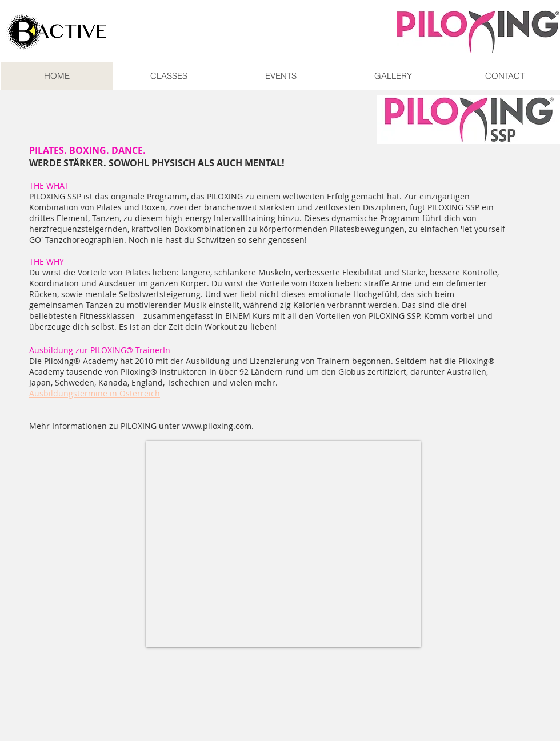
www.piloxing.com (217, 426)
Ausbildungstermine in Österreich (95, 393)
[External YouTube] (283, 544)
